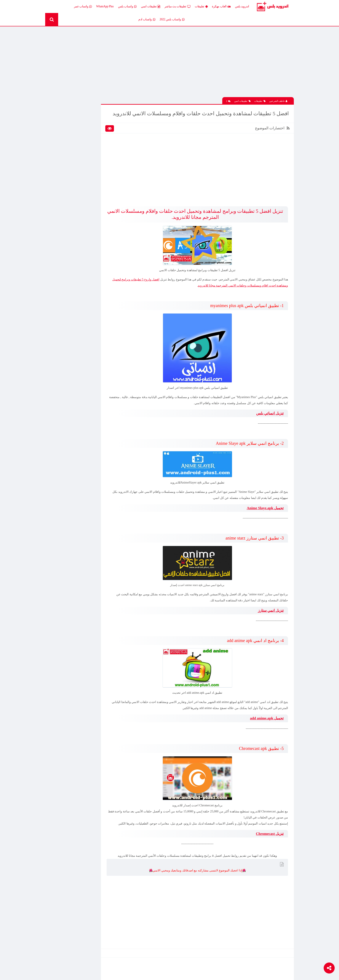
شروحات (70, 169)
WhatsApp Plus (105, 6)
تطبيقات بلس (68, 147)
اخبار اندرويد (68, 117)
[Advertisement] (205, 63)
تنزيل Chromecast (269, 842)
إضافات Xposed (98, 124)
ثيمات (72, 162)
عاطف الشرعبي (278, 98)
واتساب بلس (127, 6)
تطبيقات (201, 6)
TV (74, 177)
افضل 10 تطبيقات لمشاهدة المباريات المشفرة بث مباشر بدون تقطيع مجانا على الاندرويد (71, 320)
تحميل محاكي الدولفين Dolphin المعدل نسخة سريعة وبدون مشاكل (73, 273)
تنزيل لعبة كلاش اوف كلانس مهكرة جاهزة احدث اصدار (71, 350)
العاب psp (70, 132)
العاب (72, 124)
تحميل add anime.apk (266, 721)
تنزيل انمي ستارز (270, 613)
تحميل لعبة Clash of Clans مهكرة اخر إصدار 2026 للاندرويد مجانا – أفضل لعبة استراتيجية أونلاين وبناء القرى (73, 305)
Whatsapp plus (99, 185)
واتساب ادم (147, 19)
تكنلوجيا (102, 162)
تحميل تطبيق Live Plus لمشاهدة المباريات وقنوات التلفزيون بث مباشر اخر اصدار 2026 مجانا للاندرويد (71, 365)
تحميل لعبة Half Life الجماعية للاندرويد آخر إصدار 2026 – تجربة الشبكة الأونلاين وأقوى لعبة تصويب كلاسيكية (73, 228)
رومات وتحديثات (97, 169)
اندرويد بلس (242, 6)
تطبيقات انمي (151, 6)
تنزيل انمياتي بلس (269, 416)
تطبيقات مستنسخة (65, 154)
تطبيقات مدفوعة (97, 154)
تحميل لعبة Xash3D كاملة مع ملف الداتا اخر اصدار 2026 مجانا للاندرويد (73, 258)
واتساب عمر (83, 6)
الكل (104, 117)
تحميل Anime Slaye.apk (265, 510)
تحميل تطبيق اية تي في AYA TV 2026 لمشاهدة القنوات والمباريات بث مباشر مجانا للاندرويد (73, 213)
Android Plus (275, 6)
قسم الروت (100, 177)
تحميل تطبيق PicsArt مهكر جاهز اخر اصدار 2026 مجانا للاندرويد (74, 89)
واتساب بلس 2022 (172, 19)
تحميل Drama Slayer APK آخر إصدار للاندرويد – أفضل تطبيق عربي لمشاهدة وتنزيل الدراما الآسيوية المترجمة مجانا (73, 335)
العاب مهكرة (221, 6)
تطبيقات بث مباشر (178, 6)
